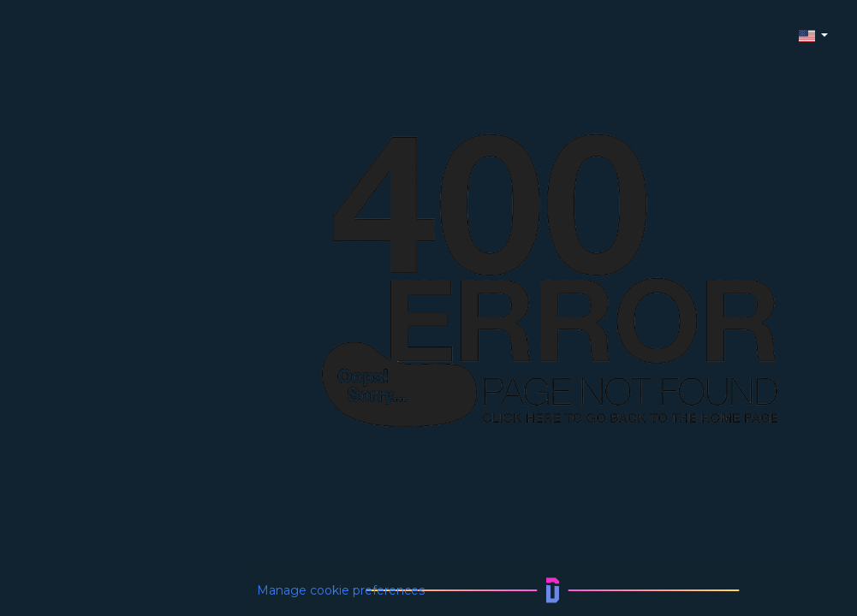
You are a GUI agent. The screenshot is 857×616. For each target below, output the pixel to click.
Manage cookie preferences (341, 590)
